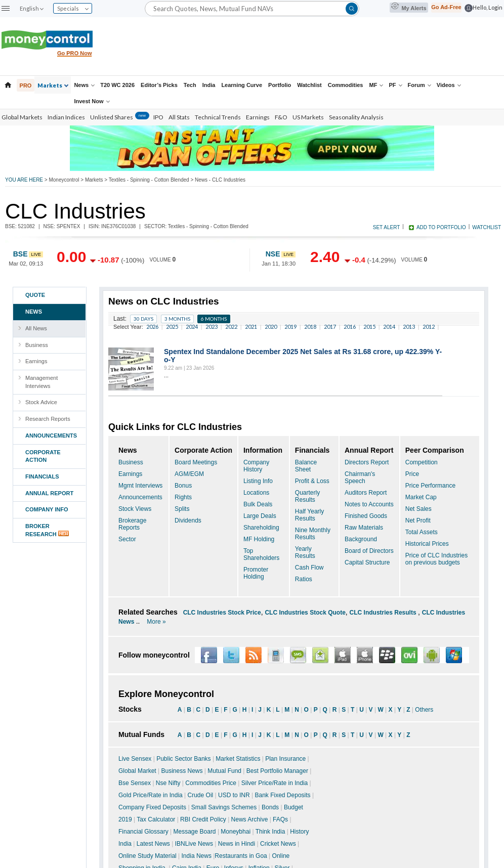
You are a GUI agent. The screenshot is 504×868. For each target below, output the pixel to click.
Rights (183, 497)
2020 (271, 327)
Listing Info (258, 481)
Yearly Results (305, 552)
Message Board (195, 832)
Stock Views (135, 509)
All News (36, 328)
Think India (270, 832)
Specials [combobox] (73, 8)
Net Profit (418, 520)
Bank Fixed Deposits (283, 795)
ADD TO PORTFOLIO (441, 227)
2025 (172, 327)
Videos (449, 85)
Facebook (209, 655)
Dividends (188, 520)
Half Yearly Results (309, 515)
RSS (254, 655)
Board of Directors (369, 551)
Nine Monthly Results (313, 534)
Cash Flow (309, 568)
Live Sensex (135, 759)
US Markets (308, 117)
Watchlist (309, 85)
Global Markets (22, 117)
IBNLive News (194, 844)
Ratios (304, 579)
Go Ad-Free (446, 7)
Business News (182, 771)
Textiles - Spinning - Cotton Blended (149, 180)
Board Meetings (196, 462)
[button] (6, 8)
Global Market (137, 771)
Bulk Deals (258, 504)
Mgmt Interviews (140, 486)
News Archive (250, 819)
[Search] (252, 8)
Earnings (258, 117)
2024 (192, 327)
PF (395, 85)
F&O (281, 117)
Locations (256, 493)
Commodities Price (211, 783)
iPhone (365, 655)
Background (361, 539)
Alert (320, 655)
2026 (152, 327)
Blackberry (387, 655)
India (209, 85)
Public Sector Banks (183, 759)
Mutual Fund (224, 771)
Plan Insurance (285, 759)
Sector (127, 539)
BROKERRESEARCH (53, 530)
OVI (409, 655)
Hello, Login (488, 7)
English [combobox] (31, 8)
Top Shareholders (261, 554)
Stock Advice (41, 402)
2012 (429, 327)
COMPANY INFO (47, 509)
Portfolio (280, 85)
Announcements (140, 497)
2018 (310, 327)
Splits (182, 509)
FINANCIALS (42, 476)
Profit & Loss (312, 481)
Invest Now (92, 101)
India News (197, 856)
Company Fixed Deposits (152, 807)
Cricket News (278, 844)
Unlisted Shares (120, 117)
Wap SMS (276, 655)
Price (412, 474)
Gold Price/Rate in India (151, 795)
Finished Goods (366, 516)
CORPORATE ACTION (43, 456)
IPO (158, 117)
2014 (389, 327)
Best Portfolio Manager (277, 771)
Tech (190, 85)
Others (424, 710)
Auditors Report (366, 493)
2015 (369, 327)
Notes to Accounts (369, 504)
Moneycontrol (64, 180)
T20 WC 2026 (117, 85)
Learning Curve (242, 85)
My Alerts (409, 7)
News (84, 85)
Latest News (153, 844)
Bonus (183, 486)
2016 (350, 327)
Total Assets (422, 532)
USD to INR (234, 795)
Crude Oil (201, 795)
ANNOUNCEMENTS (51, 436)
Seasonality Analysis (356, 117)
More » (156, 622)
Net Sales (418, 509)
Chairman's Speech (360, 478)
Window (454, 655)
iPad (343, 655)
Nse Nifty (168, 783)
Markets (53, 85)
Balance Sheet (306, 466)
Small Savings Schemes (224, 807)
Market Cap (421, 497)
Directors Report (367, 462)
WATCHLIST (487, 227)
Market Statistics (238, 759)
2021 (251, 327)
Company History (256, 466)
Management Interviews (41, 382)
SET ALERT (387, 227)
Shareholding (261, 528)
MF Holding (259, 539)
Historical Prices (427, 544)
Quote (35, 295)
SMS (298, 655)
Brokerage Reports (132, 524)
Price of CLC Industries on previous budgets (436, 559)
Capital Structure (367, 562)
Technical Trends (218, 117)
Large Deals (260, 516)
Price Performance (430, 486)
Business (37, 345)
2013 (409, 327)
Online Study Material (148, 856)
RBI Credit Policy (203, 819)
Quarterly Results (307, 496)
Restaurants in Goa (241, 856)
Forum (419, 85)
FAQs (280, 819)
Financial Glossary (143, 832)
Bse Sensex (135, 783)
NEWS (34, 312)
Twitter (231, 655)
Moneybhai (236, 832)
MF (376, 85)
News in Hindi (237, 844)
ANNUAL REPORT (49, 493)
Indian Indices (66, 117)
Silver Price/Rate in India (275, 783)
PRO (26, 85)
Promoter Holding (256, 573)
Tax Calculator (156, 819)
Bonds (270, 807)
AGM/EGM (189, 474)
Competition (422, 462)
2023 (212, 327)
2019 (290, 327)
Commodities (346, 85)
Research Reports (48, 419)
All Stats (179, 117)
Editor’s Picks (159, 85)
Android (432, 655)
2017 (330, 327)
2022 (231, 327)
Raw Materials (364, 528)
